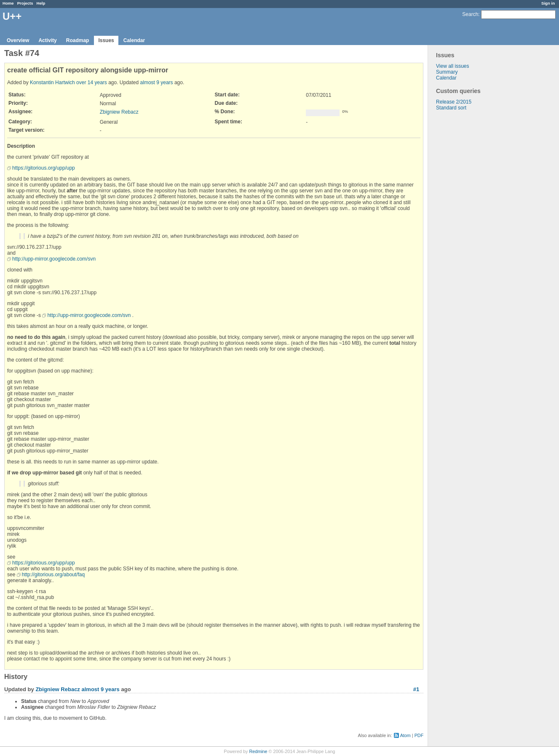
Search (470, 14)
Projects (25, 3)
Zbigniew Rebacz (119, 112)
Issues (106, 40)
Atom (405, 735)
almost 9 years (157, 83)
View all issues (452, 66)
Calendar (134, 40)
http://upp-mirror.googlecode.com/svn (54, 259)
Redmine (258, 751)
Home (8, 3)
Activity (47, 40)
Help (41, 3)
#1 (416, 689)
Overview (18, 40)
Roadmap (78, 40)
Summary (447, 72)
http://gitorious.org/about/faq (53, 575)
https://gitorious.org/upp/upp (44, 168)
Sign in (548, 3)
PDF (419, 735)
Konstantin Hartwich (52, 83)
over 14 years (92, 83)
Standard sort (451, 108)
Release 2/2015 (454, 102)
